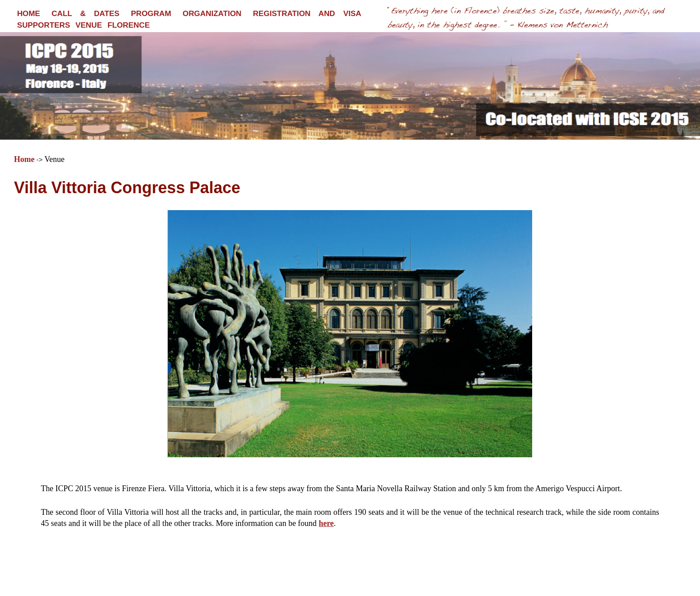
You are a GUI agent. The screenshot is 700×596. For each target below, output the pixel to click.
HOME (29, 13)
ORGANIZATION (212, 13)
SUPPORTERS (44, 25)
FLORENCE (129, 25)
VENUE (89, 25)
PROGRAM (151, 13)
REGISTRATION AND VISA (307, 13)
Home (24, 159)
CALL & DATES (86, 13)
